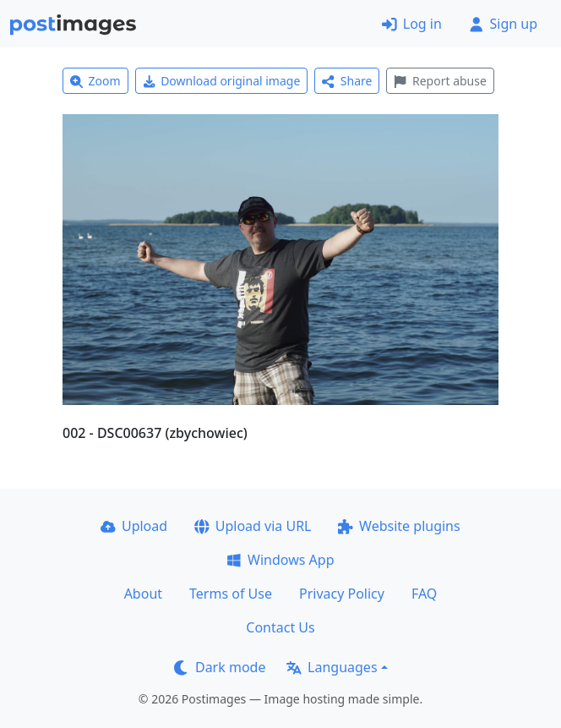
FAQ (424, 594)
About (143, 594)
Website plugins (399, 526)
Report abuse (440, 81)
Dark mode (220, 667)
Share (347, 81)
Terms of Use (231, 594)
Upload (134, 526)
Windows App (280, 560)
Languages (332, 667)
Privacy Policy (342, 594)
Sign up (503, 24)
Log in (412, 24)
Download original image (222, 81)
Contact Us (280, 627)
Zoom (95, 81)
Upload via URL (253, 526)
